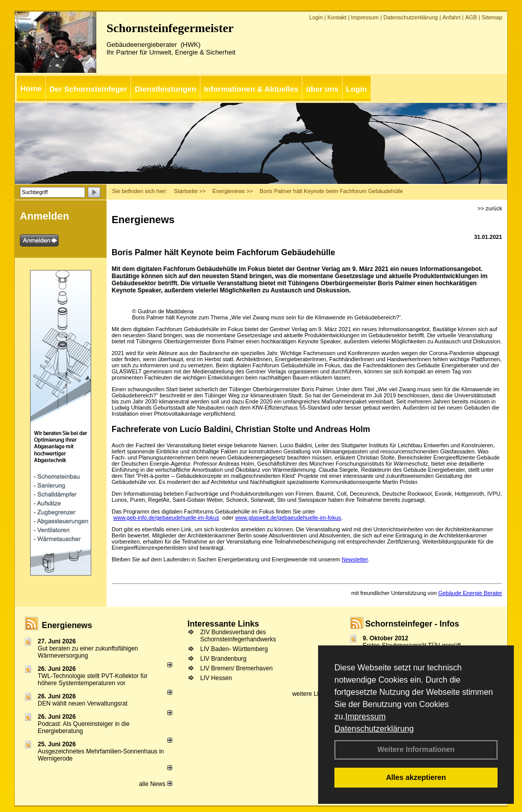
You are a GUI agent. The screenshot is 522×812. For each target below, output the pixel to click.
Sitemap (492, 17)
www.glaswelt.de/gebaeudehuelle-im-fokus (288, 518)
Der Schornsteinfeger (88, 89)
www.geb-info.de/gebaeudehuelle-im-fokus (166, 518)
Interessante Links (224, 624)
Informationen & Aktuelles (251, 89)
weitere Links (313, 694)
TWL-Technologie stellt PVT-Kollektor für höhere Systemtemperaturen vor (93, 680)
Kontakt (337, 17)
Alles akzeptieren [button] (416, 777)
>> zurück (490, 208)
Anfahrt (451, 17)
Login (316, 17)
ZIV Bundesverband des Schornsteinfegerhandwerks (238, 636)
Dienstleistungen (165, 89)
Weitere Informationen (416, 749)
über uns (322, 89)
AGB (471, 17)
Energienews (67, 625)
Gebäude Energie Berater (470, 593)
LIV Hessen (216, 678)
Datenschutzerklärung (374, 729)
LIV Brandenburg (224, 659)
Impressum (365, 716)
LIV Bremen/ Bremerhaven (237, 668)
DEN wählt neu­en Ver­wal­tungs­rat (83, 703)
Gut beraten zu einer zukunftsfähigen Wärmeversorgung (88, 652)
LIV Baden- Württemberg (234, 649)
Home (31, 88)
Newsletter (355, 559)
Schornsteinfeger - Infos (412, 624)
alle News (155, 784)
